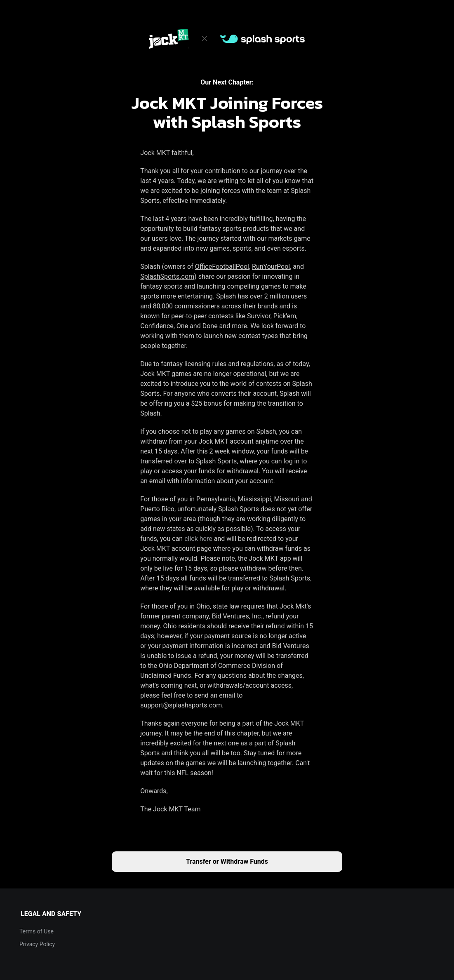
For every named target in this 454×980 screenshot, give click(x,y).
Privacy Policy (37, 944)
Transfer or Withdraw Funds (227, 861)
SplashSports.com (167, 276)
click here (198, 539)
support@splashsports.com (181, 705)
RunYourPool (271, 267)
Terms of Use (36, 931)
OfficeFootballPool (222, 267)
